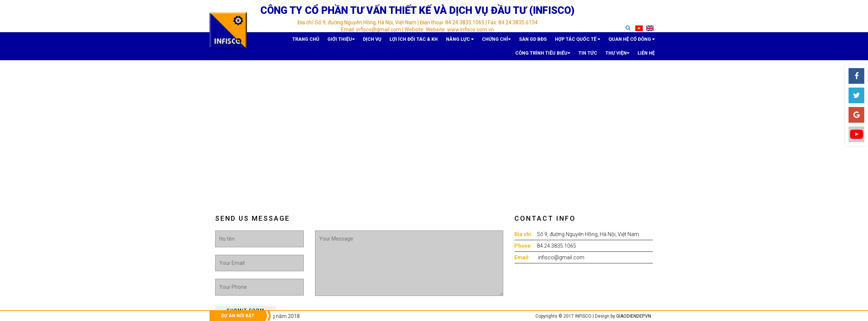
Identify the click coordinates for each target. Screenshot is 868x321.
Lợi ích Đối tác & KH (359, 39)
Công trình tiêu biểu (586, 39)
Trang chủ (272, 39)
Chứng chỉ (425, 39)
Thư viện (646, 39)
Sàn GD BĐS (456, 39)
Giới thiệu (299, 39)
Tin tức (624, 39)
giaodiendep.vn (634, 316)
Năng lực (395, 39)
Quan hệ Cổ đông (537, 39)
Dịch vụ (325, 39)
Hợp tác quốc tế (492, 39)
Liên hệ (650, 54)
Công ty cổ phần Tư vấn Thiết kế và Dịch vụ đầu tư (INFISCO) (418, 10)
